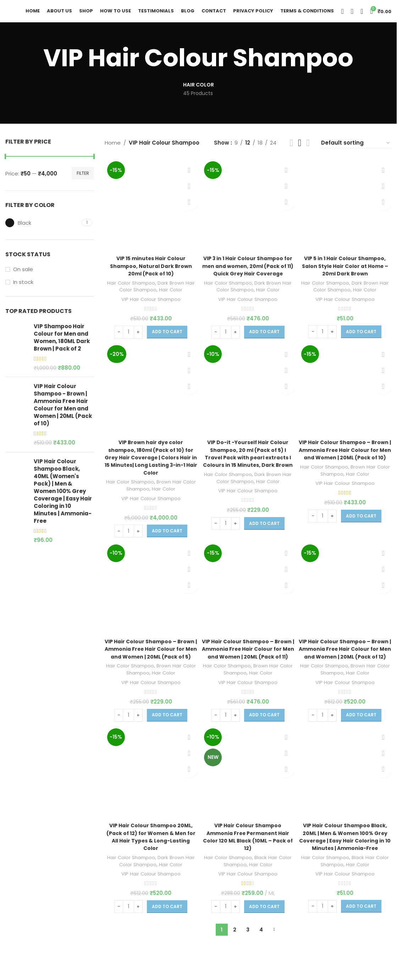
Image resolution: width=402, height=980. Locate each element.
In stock (23, 290)
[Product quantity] (128, 337)
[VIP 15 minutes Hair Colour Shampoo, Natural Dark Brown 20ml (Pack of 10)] (150, 212)
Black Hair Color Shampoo (251, 883)
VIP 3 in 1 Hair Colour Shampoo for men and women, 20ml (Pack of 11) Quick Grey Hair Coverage (248, 275)
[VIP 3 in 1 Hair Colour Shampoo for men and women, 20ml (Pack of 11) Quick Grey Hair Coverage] (248, 212)
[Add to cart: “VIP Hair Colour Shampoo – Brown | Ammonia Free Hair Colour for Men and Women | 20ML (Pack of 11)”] (264, 736)
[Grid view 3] (300, 151)
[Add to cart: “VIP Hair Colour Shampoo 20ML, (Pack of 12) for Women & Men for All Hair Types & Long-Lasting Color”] (166, 928)
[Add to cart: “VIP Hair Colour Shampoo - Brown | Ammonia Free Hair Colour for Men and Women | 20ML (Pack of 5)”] (166, 736)
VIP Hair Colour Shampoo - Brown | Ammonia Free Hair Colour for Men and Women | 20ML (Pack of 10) (63, 413)
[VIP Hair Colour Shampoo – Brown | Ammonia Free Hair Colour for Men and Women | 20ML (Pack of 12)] (346, 603)
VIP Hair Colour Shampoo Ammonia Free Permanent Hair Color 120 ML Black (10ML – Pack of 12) (248, 858)
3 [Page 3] (248, 951)
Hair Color (177, 295)
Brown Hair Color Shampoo (153, 499)
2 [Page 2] (235, 951)
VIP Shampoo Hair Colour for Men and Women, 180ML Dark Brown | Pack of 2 (62, 345)
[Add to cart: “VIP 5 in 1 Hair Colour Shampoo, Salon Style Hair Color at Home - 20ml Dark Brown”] (362, 337)
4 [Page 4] (261, 951)
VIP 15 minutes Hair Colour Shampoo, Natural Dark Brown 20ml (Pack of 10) (150, 272)
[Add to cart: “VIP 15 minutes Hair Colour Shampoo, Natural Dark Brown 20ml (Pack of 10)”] (166, 337)
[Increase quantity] (137, 337)
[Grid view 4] (308, 151)
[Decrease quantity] (118, 337)
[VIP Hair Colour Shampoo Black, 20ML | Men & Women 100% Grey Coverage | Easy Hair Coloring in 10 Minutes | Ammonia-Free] (346, 795)
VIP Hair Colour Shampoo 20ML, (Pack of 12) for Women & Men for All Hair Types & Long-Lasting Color (150, 858)
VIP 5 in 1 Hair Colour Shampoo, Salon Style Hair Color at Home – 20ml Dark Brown (346, 272)
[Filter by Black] (43, 231)
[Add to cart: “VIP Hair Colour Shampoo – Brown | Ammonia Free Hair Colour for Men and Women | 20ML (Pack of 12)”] (362, 736)
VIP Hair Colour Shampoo (150, 304)
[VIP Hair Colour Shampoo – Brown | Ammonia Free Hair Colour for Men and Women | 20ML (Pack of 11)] (248, 603)
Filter (83, 181)
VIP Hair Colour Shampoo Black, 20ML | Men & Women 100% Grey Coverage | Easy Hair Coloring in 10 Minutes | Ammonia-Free (346, 858)
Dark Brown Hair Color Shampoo (151, 292)
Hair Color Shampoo (134, 288)
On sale (23, 277)
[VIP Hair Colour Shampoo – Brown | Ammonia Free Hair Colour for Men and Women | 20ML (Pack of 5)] (150, 603)
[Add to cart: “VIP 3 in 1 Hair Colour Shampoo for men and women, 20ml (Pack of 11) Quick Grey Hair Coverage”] (264, 345)
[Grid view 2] (291, 151)
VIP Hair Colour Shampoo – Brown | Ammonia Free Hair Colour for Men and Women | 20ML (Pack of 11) (248, 667)
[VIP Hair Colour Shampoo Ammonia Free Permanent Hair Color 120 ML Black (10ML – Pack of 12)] (248, 795)
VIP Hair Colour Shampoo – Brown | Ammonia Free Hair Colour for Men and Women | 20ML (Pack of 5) (150, 667)
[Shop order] (356, 151)
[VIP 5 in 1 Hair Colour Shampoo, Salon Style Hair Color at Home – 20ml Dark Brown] (346, 212)
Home (113, 150)
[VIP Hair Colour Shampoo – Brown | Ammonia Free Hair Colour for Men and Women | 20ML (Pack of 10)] (346, 404)
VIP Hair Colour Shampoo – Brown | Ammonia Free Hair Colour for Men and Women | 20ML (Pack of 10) (346, 467)
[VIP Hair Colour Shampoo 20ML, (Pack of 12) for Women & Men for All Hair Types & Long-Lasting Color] (150, 795)
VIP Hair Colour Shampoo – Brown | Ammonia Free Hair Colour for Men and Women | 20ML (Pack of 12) (346, 667)
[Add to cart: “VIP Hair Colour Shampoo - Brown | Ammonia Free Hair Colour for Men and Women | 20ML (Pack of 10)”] (362, 537)
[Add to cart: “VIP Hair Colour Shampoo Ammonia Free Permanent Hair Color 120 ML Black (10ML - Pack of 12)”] (264, 928)
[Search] (342, 15)
